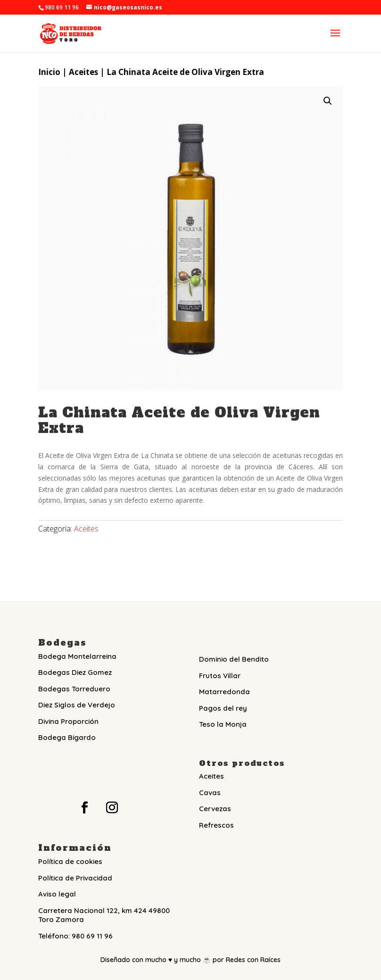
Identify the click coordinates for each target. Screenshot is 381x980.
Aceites (83, 72)
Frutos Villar (220, 676)
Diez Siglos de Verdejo (77, 705)
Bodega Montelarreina (77, 656)
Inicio (49, 72)
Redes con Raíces (253, 960)
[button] (328, 101)
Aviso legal (57, 894)
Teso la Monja (223, 724)
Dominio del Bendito (234, 659)
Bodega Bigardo (67, 737)
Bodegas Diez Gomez (75, 672)
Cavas (210, 793)
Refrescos (216, 825)
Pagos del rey (223, 708)
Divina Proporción (68, 721)
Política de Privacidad (75, 878)
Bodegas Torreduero (74, 689)
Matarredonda (224, 692)
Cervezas (215, 809)
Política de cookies (70, 861)
